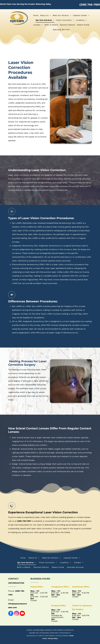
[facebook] (11, 614)
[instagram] (17, 614)
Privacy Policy (53, 638)
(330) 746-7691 (90, 5)
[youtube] (22, 614)
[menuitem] (35, 15)
